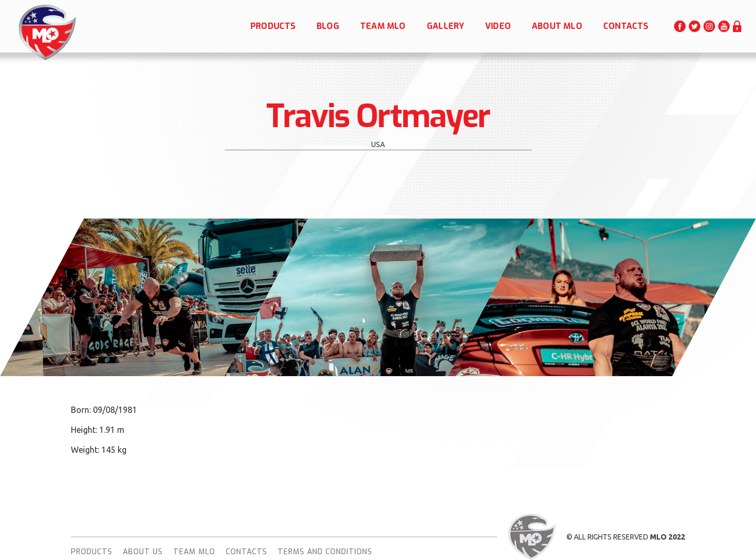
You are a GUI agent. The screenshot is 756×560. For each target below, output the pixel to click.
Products (92, 552)
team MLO (194, 552)
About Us (143, 552)
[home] (47, 32)
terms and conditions (325, 552)
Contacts (246, 552)
